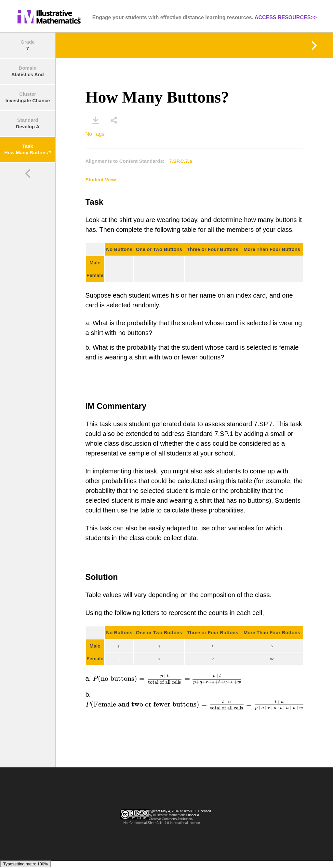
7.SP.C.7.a (181, 161)
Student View (101, 180)
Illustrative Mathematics (170, 815)
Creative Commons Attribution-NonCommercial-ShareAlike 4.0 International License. (162, 821)
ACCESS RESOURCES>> (286, 17)
